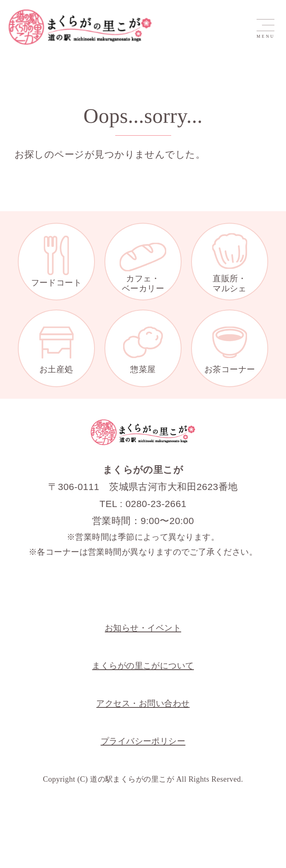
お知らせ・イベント (143, 628)
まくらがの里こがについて (143, 666)
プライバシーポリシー (143, 741)
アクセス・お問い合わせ (143, 703)
